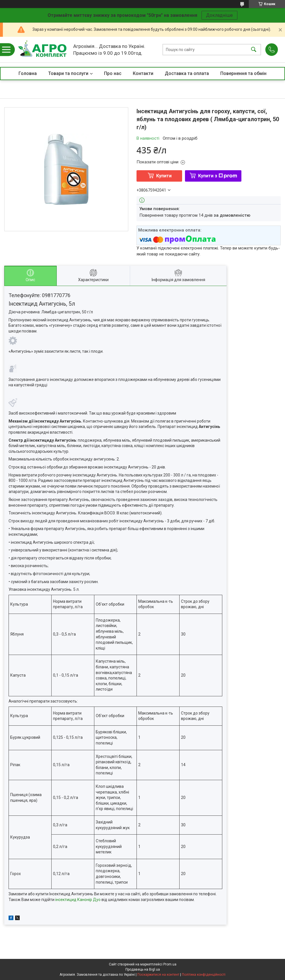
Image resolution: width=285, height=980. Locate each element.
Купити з (218, 176)
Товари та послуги (68, 73)
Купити (164, 176)
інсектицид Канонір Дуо (78, 900)
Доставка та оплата (187, 73)
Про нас (113, 73)
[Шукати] (254, 50)
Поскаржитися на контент (158, 975)
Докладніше (219, 15)
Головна (28, 73)
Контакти (143, 73)
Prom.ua (170, 964)
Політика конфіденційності (204, 975)
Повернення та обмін (243, 73)
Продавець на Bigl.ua (143, 969)
